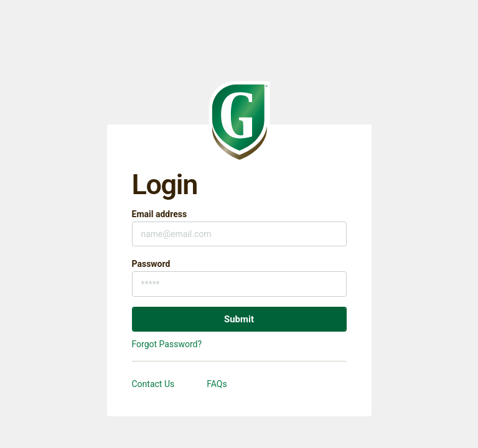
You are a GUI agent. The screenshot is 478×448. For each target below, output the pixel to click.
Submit (239, 319)
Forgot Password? (167, 344)
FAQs (217, 384)
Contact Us (153, 384)
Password (151, 264)
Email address (160, 214)
